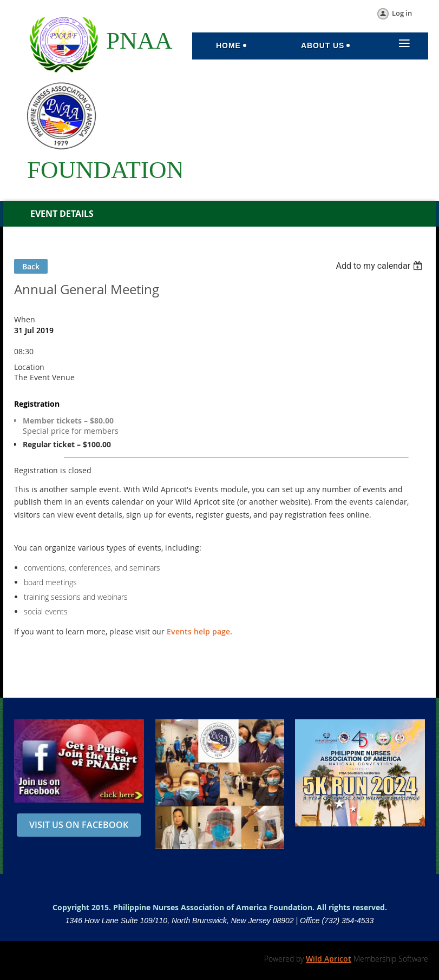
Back (31, 266)
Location (29, 367)
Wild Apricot (329, 959)
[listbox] (380, 266)
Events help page (198, 631)
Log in (402, 13)
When (25, 319)
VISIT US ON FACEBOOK (79, 825)
